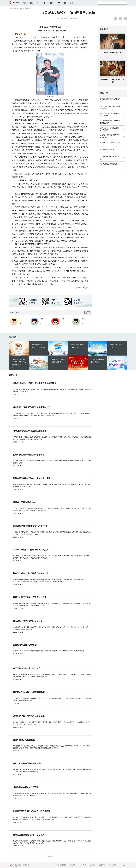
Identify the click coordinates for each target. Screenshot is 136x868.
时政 (25, 3)
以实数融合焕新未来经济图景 (26, 787)
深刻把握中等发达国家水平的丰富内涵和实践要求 (35, 383)
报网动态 (83, 865)
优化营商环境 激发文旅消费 (25, 645)
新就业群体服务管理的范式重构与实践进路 (32, 478)
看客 (26, 8)
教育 (65, 3)
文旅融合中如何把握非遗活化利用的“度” (31, 526)
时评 (38, 3)
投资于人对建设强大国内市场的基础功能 (31, 573)
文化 (52, 3)
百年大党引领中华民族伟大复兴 (27, 763)
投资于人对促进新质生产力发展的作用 (30, 597)
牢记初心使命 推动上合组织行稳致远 (29, 692)
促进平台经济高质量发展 (24, 740)
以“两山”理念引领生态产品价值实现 (29, 716)
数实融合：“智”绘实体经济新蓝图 (28, 621)
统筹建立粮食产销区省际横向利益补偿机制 (32, 811)
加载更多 (50, 857)
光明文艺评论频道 (18, 8)
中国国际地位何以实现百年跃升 (27, 668)
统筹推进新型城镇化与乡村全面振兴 (29, 835)
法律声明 (102, 865)
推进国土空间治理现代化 (24, 502)
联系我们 (93, 865)
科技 (58, 3)
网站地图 (122, 865)
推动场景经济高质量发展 (109, 164)
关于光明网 (73, 865)
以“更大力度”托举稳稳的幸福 (110, 142)
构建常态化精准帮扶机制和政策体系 (29, 455)
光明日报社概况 (61, 865)
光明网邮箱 (112, 865)
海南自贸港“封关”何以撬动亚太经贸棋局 (31, 431)
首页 (10, 8)
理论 (45, 3)
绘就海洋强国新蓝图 (107, 150)
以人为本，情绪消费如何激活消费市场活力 (32, 407)
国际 (32, 3)
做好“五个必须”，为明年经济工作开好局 (31, 550)
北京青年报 (64, 18)
